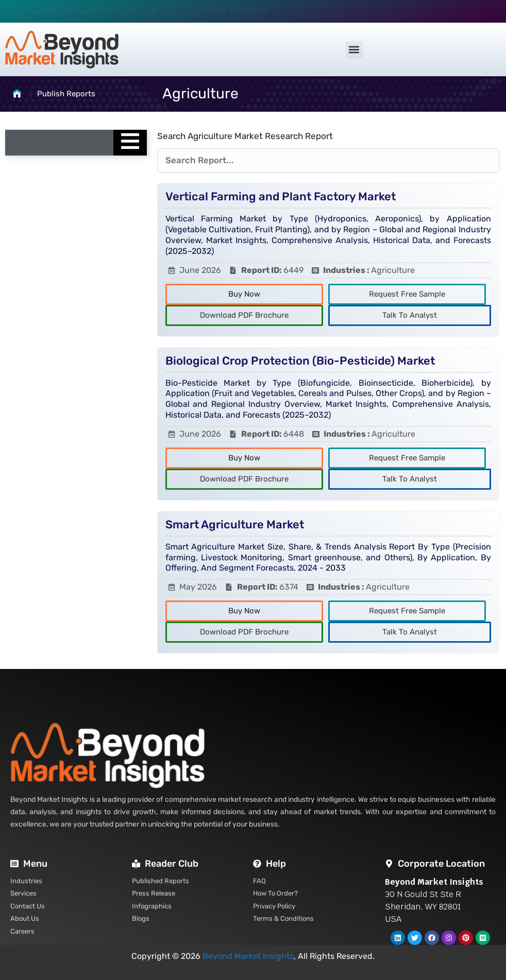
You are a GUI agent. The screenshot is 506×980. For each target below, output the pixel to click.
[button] (354, 50)
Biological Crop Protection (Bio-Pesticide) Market (300, 361)
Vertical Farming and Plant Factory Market (281, 196)
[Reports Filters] (328, 161)
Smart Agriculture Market (235, 525)
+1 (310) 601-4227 (231, 11)
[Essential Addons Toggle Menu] (130, 143)
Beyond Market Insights (248, 956)
